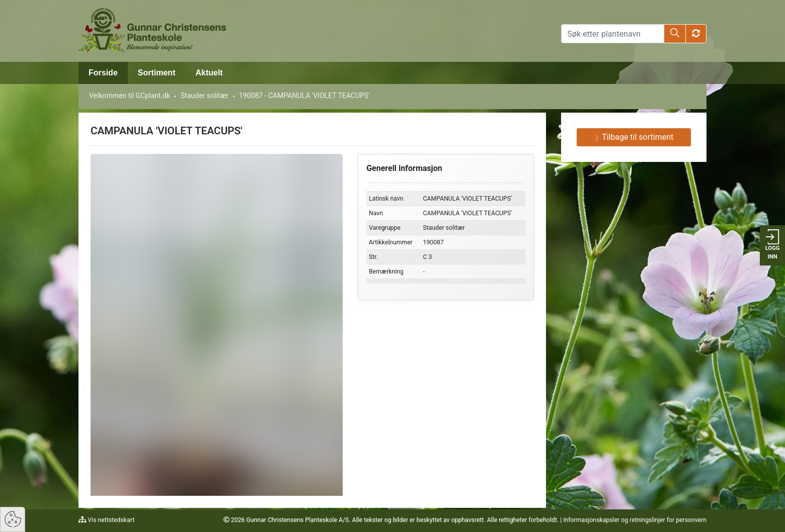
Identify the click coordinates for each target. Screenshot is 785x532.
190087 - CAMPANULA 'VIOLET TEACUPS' (304, 96)
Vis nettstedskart (110, 520)
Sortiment (157, 73)
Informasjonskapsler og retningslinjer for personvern (635, 520)
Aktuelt (209, 73)
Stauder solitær (205, 96)
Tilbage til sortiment (634, 137)
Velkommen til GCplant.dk (130, 96)
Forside (103, 73)
